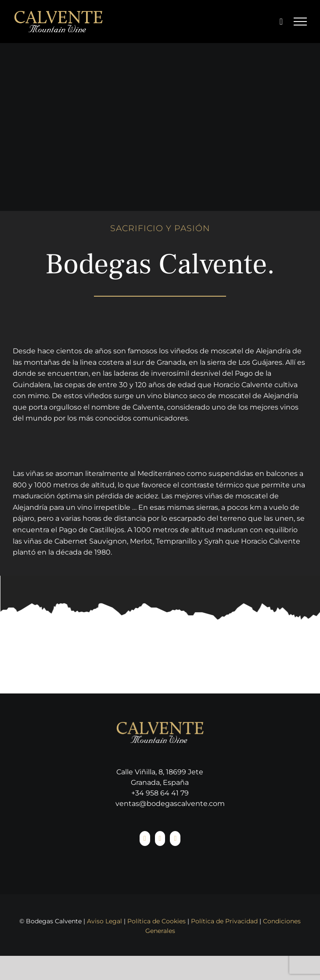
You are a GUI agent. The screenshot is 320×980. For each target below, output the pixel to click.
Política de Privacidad (224, 921)
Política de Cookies (156, 921)
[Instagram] (160, 838)
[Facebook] (145, 838)
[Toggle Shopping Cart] (281, 22)
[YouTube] (175, 838)
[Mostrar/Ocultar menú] (300, 22)
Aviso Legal (104, 921)
